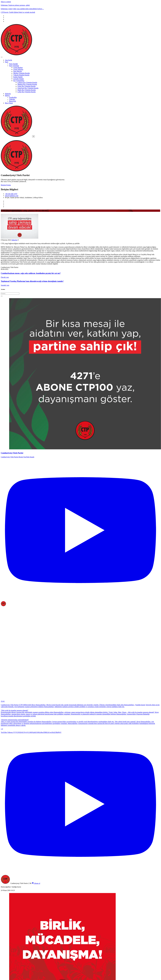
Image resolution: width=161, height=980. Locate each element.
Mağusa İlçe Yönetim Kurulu (27, 84)
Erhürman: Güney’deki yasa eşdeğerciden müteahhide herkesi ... (22, 9)
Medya (7, 96)
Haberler (8, 94)
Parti (7, 62)
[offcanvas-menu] (2, 139)
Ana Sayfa (8, 60)
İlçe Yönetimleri (19, 81)
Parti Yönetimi (14, 66)
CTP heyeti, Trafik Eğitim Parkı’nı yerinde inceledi (18, 12)
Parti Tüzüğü (13, 64)
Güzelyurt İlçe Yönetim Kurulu (28, 88)
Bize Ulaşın (9, 103)
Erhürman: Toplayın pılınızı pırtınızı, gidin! (15, 5)
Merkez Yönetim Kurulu (22, 73)
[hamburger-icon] (2, 57)
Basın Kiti (13, 101)
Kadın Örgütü (18, 77)
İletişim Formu (6, 185)
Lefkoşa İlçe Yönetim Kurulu (27, 82)
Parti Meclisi (18, 71)
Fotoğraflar (13, 97)
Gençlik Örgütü (19, 79)
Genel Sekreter (18, 69)
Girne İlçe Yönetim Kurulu (26, 86)
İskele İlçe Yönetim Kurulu (27, 90)
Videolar (12, 99)
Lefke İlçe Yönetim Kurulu (27, 92)
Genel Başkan (18, 68)
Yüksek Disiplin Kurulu (21, 75)
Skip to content (6, 2)
